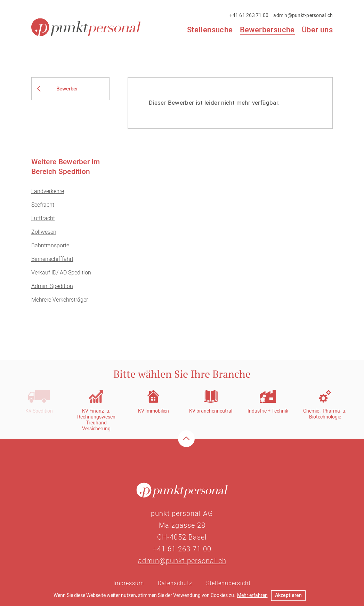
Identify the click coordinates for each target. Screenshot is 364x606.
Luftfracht (43, 218)
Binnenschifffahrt (52, 259)
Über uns (317, 30)
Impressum (129, 583)
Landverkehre (48, 191)
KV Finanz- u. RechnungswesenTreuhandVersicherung (96, 420)
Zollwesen (44, 232)
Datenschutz (175, 583)
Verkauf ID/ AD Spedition (61, 273)
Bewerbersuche (267, 30)
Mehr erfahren (252, 595)
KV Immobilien (153, 411)
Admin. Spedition (52, 286)
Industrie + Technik (268, 411)
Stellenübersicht (228, 583)
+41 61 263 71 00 (249, 15)
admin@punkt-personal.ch (303, 15)
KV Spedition (39, 411)
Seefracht (43, 205)
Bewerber (67, 89)
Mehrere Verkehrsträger (60, 300)
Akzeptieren (288, 595)
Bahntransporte (50, 246)
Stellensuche (210, 30)
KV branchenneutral (211, 411)
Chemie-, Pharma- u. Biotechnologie (325, 414)
